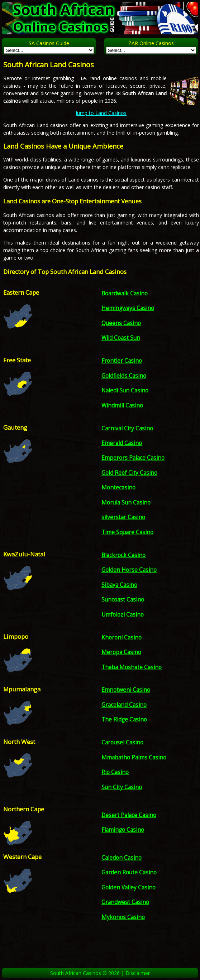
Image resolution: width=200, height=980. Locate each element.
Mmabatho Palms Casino (134, 757)
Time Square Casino (127, 532)
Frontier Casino (122, 361)
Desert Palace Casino (129, 815)
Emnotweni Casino (126, 690)
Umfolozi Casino (123, 615)
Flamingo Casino (123, 830)
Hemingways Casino (128, 308)
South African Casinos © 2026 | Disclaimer (100, 973)
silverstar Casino (123, 517)
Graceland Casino (124, 705)
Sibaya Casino (119, 585)
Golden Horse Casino (129, 570)
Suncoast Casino (123, 600)
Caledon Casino (122, 858)
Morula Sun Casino (126, 503)
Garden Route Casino (129, 872)
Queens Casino (121, 323)
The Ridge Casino (124, 720)
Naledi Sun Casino (125, 390)
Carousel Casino (122, 742)
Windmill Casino (122, 405)
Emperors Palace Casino (133, 458)
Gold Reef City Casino (129, 473)
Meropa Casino (121, 652)
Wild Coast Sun (121, 338)
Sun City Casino (122, 787)
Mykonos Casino (123, 917)
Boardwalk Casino (125, 293)
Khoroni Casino (122, 638)
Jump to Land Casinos (101, 113)
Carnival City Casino (127, 428)
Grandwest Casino (125, 902)
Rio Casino (115, 772)
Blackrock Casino (123, 555)
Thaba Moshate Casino (132, 667)
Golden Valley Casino (128, 887)
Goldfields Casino (124, 376)
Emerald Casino (122, 443)
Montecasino (118, 487)
